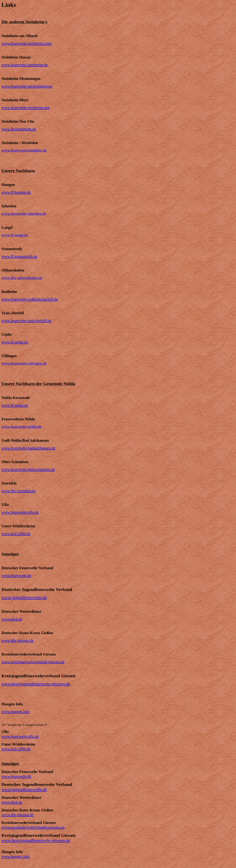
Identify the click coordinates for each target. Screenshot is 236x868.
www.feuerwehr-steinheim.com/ (27, 43)
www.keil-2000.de (16, 534)
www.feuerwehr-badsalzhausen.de (28, 448)
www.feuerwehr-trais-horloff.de (26, 321)
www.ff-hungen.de (16, 192)
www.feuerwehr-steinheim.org (25, 108)
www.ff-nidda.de (15, 405)
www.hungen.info (16, 712)
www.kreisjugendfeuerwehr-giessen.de (36, 684)
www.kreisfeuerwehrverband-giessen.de (33, 662)
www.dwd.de (12, 619)
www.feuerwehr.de (16, 575)
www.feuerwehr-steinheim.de (25, 65)
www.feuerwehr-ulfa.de (20, 512)
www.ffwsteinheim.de (19, 129)
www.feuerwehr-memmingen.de (27, 86)
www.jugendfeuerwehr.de (24, 597)
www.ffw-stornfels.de (19, 491)
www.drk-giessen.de (18, 640)
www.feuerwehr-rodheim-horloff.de (30, 299)
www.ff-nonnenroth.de (19, 256)
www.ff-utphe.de (15, 342)
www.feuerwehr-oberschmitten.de (28, 469)
